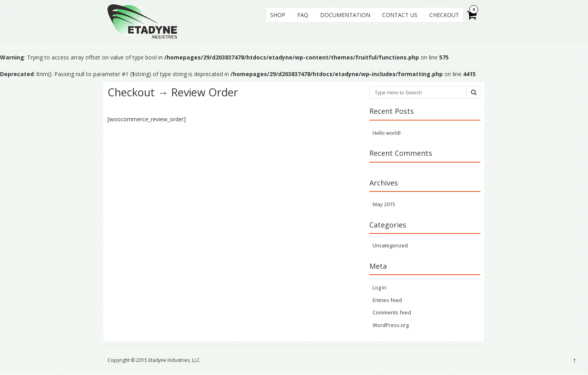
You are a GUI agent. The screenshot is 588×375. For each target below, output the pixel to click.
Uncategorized (390, 245)
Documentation (345, 15)
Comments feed (392, 312)
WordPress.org (391, 325)
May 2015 (384, 204)
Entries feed (387, 300)
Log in (380, 287)
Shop (278, 15)
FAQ (303, 15)
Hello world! (387, 133)
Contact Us (400, 15)
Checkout (444, 15)
